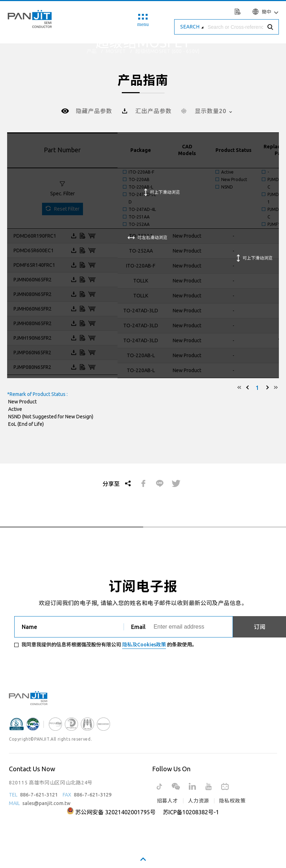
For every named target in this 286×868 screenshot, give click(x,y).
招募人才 (168, 801)
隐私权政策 (232, 801)
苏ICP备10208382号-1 (191, 812)
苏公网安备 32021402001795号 (115, 812)
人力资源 (199, 801)
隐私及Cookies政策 (144, 645)
